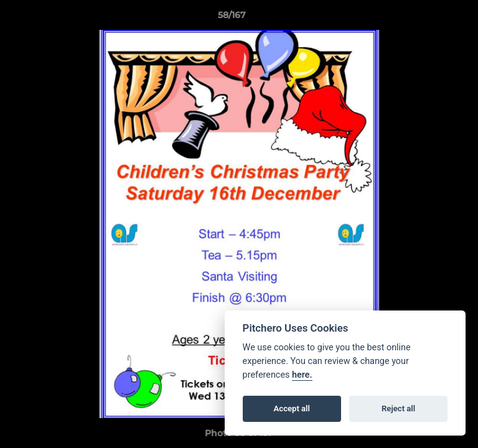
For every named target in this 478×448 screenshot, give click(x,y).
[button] (433, 18)
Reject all (398, 408)
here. (302, 375)
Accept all (292, 408)
